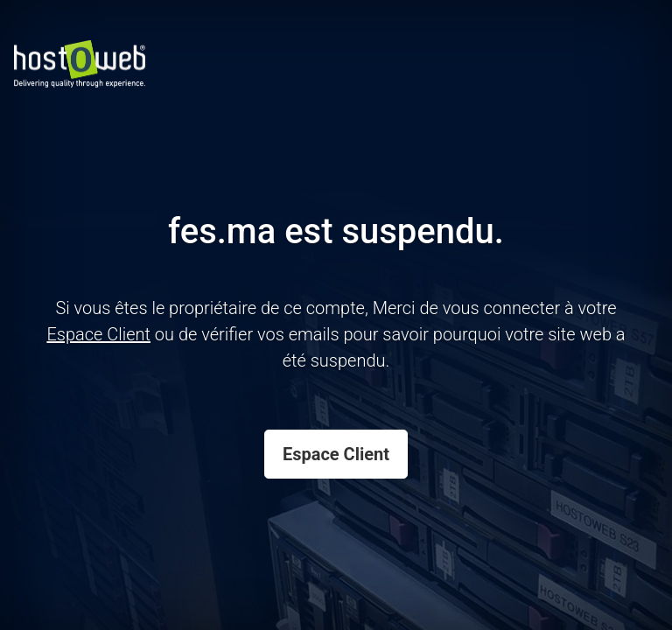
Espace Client (336, 454)
